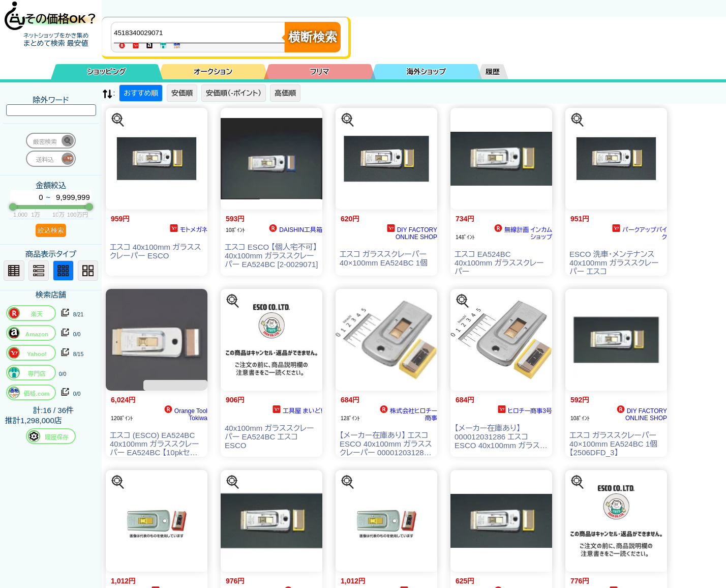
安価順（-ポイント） (234, 93)
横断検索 (313, 37)
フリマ (320, 72)
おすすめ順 (141, 93)
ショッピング (107, 72)
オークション (213, 72)
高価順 (285, 93)
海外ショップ (426, 72)
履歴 (493, 72)
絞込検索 (51, 230)
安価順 (182, 93)
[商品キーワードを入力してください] (200, 33)
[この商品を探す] (118, 120)
